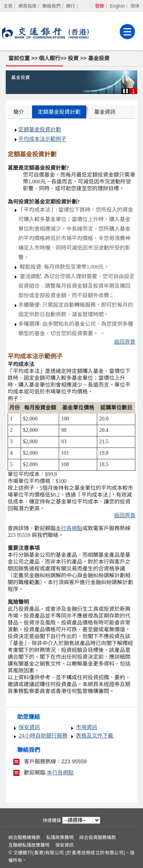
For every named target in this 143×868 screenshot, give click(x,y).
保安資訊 (29, 727)
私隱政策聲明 (60, 838)
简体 (135, 6)
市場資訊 (87, 727)
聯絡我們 (51, 6)
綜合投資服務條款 (98, 838)
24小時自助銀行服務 (43, 736)
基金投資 (99, 58)
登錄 (100, 6)
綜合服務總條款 (24, 838)
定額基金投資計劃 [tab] (59, 112)
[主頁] (8, 6)
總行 (71, 6)
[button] (125, 91)
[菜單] (127, 32)
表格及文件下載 (95, 736)
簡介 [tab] (19, 112)
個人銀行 (50, 58)
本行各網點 (60, 772)
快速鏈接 (52, 820)
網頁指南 (27, 6)
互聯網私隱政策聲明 (29, 845)
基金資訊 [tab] (105, 112)
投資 (74, 58)
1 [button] (133, 91)
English (117, 6)
